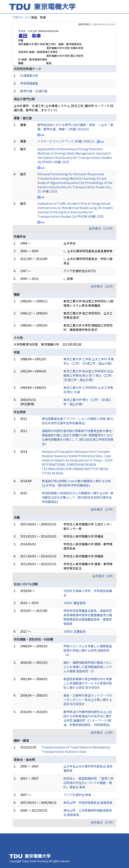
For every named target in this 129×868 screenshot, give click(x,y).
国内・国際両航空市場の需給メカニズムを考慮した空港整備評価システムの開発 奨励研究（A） (88, 667)
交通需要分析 (29, 75)
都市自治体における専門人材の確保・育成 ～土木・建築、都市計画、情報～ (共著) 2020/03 (75, 127)
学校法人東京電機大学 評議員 (83, 536)
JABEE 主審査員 (75, 631)
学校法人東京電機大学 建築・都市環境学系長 (88, 546)
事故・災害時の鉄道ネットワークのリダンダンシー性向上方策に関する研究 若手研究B (88, 700)
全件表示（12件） (103, 732)
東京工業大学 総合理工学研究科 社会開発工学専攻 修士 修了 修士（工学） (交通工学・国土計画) (89, 375)
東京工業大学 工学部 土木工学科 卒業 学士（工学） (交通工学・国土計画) (89, 361)
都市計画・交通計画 (34, 91)
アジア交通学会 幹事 (77, 795)
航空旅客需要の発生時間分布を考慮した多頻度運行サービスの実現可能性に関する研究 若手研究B (88, 683)
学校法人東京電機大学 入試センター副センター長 (88, 526)
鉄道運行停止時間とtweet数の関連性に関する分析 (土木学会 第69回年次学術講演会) (76, 483)
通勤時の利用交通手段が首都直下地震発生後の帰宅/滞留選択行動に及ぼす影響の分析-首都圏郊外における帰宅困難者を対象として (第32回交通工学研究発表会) (78, 437)
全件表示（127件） (102, 228)
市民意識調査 (29, 83)
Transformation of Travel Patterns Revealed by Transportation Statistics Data (76, 749)
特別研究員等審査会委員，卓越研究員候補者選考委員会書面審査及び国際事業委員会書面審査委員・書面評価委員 (88, 617)
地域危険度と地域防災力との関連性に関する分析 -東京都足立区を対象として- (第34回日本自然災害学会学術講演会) (78, 497)
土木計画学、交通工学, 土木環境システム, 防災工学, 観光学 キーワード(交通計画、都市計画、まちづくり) (64, 108)
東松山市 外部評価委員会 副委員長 (88, 803)
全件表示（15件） (103, 286)
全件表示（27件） (103, 822)
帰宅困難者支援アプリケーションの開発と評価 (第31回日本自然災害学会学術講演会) (78, 421)
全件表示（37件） (103, 509)
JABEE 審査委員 (75, 603)
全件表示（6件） (104, 576)
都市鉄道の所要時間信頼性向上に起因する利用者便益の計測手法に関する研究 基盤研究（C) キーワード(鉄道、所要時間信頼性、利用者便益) (88, 718)
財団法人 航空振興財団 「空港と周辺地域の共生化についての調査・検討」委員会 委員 (88, 783)
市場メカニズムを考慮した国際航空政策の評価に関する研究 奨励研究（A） (88, 650)
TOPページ (20, 17)
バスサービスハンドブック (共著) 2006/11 (66, 141)
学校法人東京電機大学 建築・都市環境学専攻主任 (88, 566)
